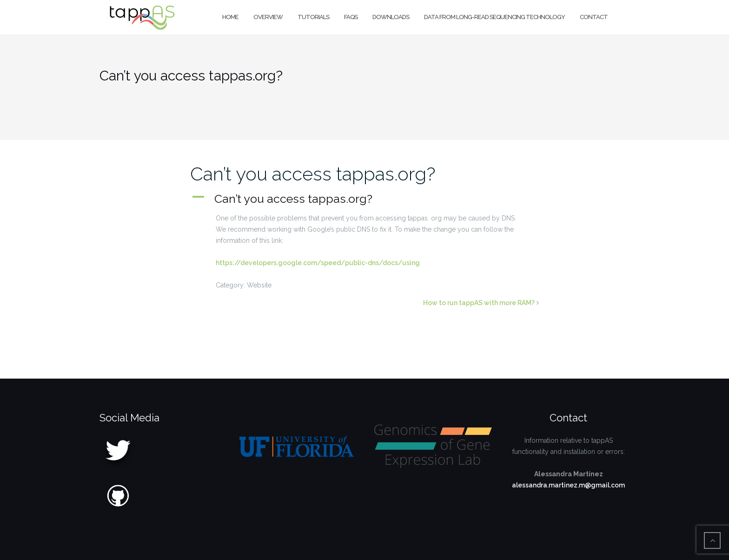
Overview (268, 17)
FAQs (351, 17)
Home (230, 17)
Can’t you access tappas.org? (313, 174)
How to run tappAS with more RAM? (479, 303)
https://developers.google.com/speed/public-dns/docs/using (318, 263)
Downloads (391, 17)
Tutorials (313, 17)
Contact (594, 17)
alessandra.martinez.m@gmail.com (568, 485)
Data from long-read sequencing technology (494, 17)
